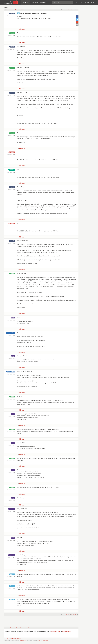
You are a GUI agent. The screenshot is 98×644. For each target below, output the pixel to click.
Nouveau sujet (19, 10)
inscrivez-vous (67, 631)
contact (43, 2)
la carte (35, 2)
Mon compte (89, 2)
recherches (40, 640)
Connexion (29, 10)
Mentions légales (23, 640)
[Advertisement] (41, 620)
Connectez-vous (56, 631)
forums (26, 2)
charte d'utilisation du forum (12, 638)
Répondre (21, 29)
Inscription (27, 628)
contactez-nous (45, 640)
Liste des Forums (9, 628)
